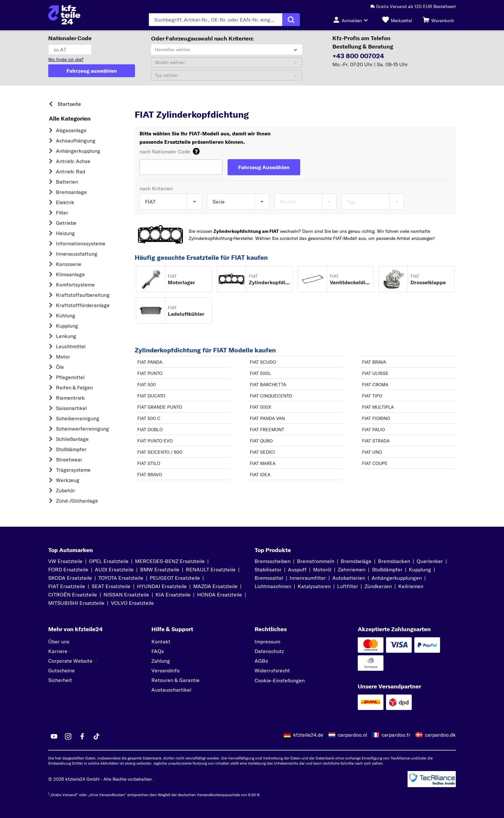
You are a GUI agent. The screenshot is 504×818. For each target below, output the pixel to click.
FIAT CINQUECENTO (271, 396)
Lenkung (66, 336)
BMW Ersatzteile (160, 569)
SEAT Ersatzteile (111, 586)
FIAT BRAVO (150, 475)
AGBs (261, 661)
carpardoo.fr (396, 735)
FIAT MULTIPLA (378, 407)
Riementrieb (70, 398)
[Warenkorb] (438, 20)
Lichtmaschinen (273, 586)
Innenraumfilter (308, 578)
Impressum (267, 641)
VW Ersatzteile (65, 561)
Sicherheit (60, 680)
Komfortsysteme (75, 285)
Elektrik (65, 202)
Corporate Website (73, 661)
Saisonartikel (71, 408)
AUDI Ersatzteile (114, 569)
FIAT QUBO (261, 441)
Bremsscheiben (273, 561)
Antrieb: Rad (71, 171)
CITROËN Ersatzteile (73, 595)
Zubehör (66, 490)
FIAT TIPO (372, 396)
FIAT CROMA (375, 385)
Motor (63, 357)
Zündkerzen (378, 586)
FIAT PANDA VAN (267, 418)
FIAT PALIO (373, 430)
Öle (60, 367)
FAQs (158, 651)
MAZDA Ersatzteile (215, 586)
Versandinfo (166, 670)
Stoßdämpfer (71, 449)
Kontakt (161, 641)
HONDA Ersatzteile (220, 595)
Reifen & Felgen (74, 387)
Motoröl (322, 569)
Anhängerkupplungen (397, 578)
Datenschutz (269, 651)
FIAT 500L (260, 373)
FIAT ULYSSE (375, 373)
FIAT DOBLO (150, 430)
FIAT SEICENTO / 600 (160, 452)
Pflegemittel (70, 377)
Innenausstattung (77, 254)
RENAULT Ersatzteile (211, 569)
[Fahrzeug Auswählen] (264, 167)
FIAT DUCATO (151, 396)
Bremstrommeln (316, 561)
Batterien (67, 182)
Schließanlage (72, 439)
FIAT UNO (372, 452)
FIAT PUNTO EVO (155, 441)
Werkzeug (68, 480)
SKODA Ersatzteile (70, 578)
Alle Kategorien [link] (70, 119)
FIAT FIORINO (376, 418)
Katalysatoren (314, 586)
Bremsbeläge (356, 561)
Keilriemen (411, 586)
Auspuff (297, 569)
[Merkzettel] (397, 20)
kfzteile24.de (308, 735)
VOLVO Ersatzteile (132, 603)
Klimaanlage (70, 274)
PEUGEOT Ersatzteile (175, 578)
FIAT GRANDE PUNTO (160, 407)
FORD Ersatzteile (68, 569)
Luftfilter (348, 586)
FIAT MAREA (263, 463)
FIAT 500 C (149, 418)
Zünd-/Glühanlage (77, 501)
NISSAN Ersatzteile (126, 595)
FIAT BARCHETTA (268, 385)
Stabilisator (268, 569)
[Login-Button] (352, 20)
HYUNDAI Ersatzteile (162, 586)
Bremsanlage (71, 192)
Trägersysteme (73, 470)
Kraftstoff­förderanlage (83, 305)
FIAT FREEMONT (267, 430)
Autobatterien (349, 578)
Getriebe (66, 223)
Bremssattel (269, 578)
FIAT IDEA (260, 475)
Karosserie (69, 264)
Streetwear (69, 459)
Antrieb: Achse (73, 161)
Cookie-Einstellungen (280, 680)
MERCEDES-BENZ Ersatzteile (170, 561)
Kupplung (67, 326)
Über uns (59, 641)
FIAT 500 (147, 385)
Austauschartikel (171, 690)
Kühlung (66, 315)
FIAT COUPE (375, 463)
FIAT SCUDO (263, 362)
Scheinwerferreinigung (82, 429)
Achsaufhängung (76, 141)
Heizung (65, 233)
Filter (62, 213)
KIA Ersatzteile (173, 595)
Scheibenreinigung (78, 418)
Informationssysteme (81, 243)
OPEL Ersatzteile (109, 561)
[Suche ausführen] (291, 20)
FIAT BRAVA (374, 362)
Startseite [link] (69, 104)
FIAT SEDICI (262, 452)
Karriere (60, 651)
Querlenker (430, 561)
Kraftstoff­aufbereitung (83, 295)
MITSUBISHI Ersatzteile (76, 603)
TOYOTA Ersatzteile (121, 578)
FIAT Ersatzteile (67, 586)
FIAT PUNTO (150, 373)
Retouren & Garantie (175, 680)
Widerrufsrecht (272, 670)
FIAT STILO (149, 463)
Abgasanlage (71, 130)
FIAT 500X (261, 407)
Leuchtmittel (71, 346)
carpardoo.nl (352, 735)
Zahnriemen (352, 569)
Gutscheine (62, 670)
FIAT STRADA (376, 441)
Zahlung (161, 661)
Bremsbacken (394, 561)
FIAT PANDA (150, 362)
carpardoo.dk (440, 735)
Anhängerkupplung (78, 151)
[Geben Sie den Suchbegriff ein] (216, 20)
